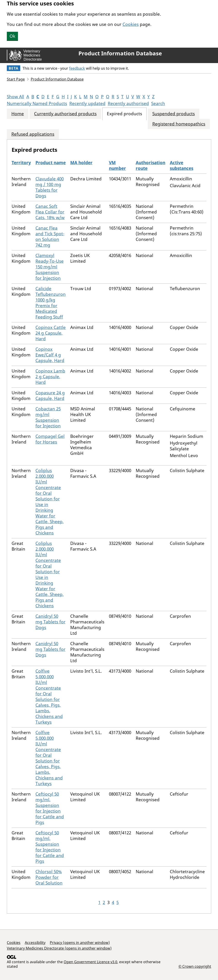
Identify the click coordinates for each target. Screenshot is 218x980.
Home (18, 114)
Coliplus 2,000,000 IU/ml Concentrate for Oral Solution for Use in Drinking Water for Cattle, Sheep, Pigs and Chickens (50, 502)
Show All (15, 97)
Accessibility (35, 943)
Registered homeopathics (179, 124)
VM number (117, 165)
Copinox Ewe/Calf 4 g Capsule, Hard (50, 355)
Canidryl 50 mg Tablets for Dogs (50, 622)
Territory (21, 163)
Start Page (16, 79)
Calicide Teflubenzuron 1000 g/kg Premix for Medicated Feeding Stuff (51, 303)
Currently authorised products (65, 114)
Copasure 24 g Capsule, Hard (50, 396)
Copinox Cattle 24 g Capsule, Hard (51, 333)
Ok (12, 36)
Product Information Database (120, 53)
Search (158, 103)
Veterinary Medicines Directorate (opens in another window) (59, 948)
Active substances (182, 165)
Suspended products (174, 114)
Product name (51, 163)
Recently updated (87, 103)
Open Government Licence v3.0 (90, 962)
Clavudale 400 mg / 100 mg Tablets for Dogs (50, 187)
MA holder (81, 163)
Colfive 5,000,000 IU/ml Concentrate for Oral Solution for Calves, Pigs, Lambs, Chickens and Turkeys (49, 697)
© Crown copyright (195, 966)
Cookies (131, 24)
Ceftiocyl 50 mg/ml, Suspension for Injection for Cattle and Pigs (50, 808)
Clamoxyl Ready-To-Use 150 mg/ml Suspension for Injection (50, 267)
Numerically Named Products (37, 103)
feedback (77, 68)
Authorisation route (150, 165)
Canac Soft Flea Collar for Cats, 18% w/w (50, 212)
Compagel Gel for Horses (50, 439)
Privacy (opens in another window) (80, 943)
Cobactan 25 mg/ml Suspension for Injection (48, 417)
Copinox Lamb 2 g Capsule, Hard (50, 377)
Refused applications (33, 134)
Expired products (124, 114)
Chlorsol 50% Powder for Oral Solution (49, 877)
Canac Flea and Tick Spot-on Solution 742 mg (50, 236)
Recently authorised (128, 103)
